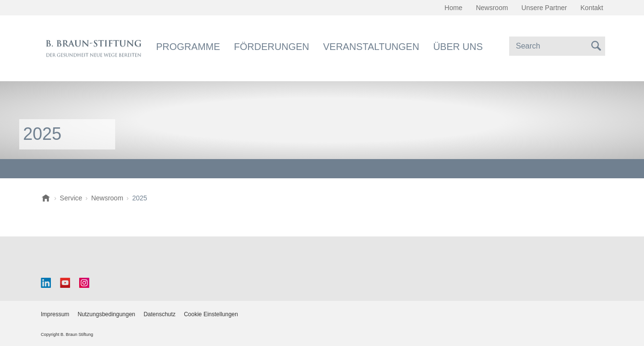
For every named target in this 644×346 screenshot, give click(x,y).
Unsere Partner (544, 8)
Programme (188, 47)
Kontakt (592, 8)
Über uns (458, 47)
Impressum (55, 314)
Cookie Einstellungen (211, 314)
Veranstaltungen (371, 47)
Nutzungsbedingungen (107, 314)
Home (453, 8)
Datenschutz (160, 314)
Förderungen (272, 47)
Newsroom (492, 8)
